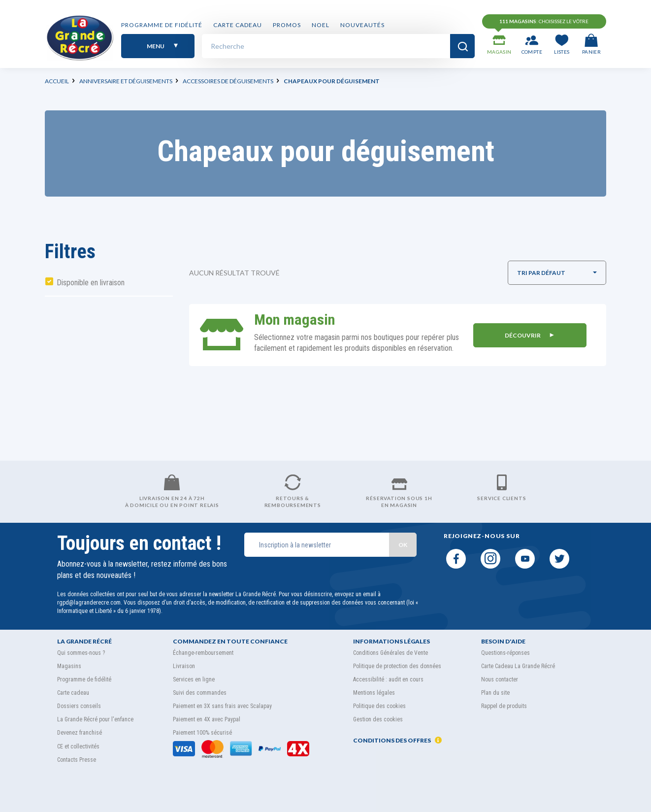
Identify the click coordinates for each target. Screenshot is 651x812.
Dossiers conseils (79, 706)
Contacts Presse (77, 760)
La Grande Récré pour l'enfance (95, 719)
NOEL (321, 26)
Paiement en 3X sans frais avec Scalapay (222, 706)
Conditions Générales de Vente (391, 653)
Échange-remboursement (203, 653)
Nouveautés (362, 26)
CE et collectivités (78, 746)
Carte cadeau (238, 26)
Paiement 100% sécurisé (202, 733)
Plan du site (495, 693)
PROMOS (287, 26)
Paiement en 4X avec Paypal (207, 719)
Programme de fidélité (162, 26)
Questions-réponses (505, 653)
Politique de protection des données (397, 666)
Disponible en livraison (91, 283)
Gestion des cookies (378, 719)
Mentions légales (374, 693)
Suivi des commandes (200, 693)
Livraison (184, 666)
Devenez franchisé (80, 733)
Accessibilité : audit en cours (388, 679)
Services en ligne (194, 679)
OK (403, 545)
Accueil (57, 81)
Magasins (69, 666)
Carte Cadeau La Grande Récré (518, 666)
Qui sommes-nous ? (81, 653)
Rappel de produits (504, 706)
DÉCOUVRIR (529, 335)
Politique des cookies (379, 706)
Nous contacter (500, 679)
